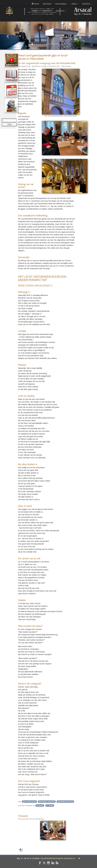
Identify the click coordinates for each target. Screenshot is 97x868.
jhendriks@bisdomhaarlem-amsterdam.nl (58, 858)
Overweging (61, 4)
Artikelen (87, 4)
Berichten (47, 4)
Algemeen (61, 11)
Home (35, 4)
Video (75, 4)
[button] (7, 35)
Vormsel (47, 11)
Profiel (35, 11)
